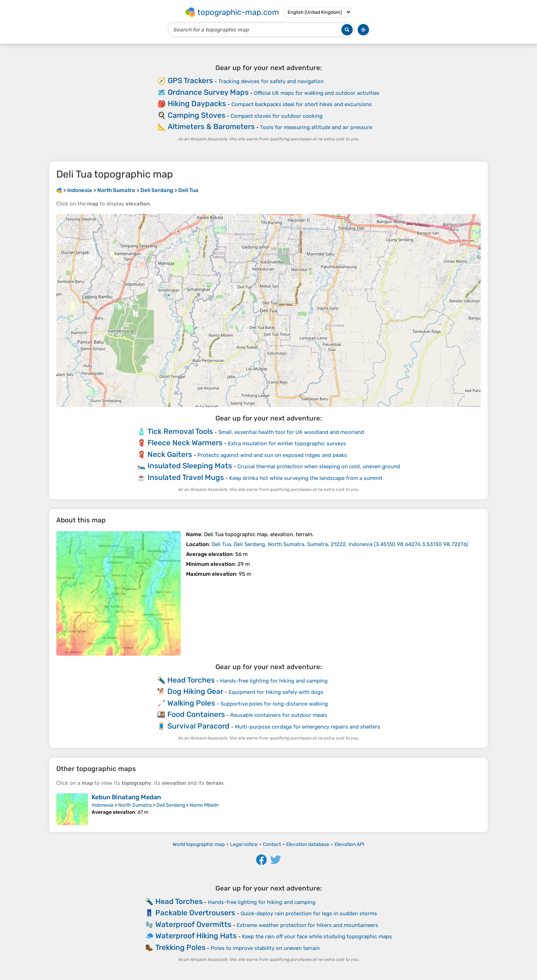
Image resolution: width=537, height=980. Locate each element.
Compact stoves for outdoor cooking (277, 116)
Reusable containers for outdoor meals (279, 715)
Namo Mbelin (204, 805)
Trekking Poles (180, 947)
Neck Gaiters (170, 454)
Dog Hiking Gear (195, 691)
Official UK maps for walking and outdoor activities (317, 93)
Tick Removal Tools (180, 431)
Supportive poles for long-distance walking (274, 704)
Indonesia (103, 805)
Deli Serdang (171, 805)
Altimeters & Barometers (211, 126)
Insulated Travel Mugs (186, 477)
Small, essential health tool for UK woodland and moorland (291, 432)
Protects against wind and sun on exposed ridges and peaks (272, 455)
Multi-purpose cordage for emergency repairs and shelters (308, 727)
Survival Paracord (198, 726)
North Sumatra (135, 805)
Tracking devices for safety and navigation (271, 81)
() (340, 544)
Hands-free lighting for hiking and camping (274, 681)
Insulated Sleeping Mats (190, 466)
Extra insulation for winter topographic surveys (287, 443)
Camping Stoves (197, 115)
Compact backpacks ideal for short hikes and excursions (302, 104)
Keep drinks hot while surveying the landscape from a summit (306, 478)
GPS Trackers (190, 80)
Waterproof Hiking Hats (196, 936)
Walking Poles (191, 703)
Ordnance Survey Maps (208, 92)
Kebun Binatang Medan (126, 797)
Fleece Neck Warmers (185, 443)
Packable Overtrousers (195, 913)
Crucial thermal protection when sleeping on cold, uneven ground (319, 466)
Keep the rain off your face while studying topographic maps (317, 936)
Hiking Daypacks (197, 103)
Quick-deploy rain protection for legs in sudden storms (309, 914)
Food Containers (196, 714)
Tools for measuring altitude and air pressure (316, 127)
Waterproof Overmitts (193, 924)
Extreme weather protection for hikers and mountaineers (307, 925)
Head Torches (191, 680)
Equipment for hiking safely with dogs (276, 692)
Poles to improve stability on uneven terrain (265, 948)
